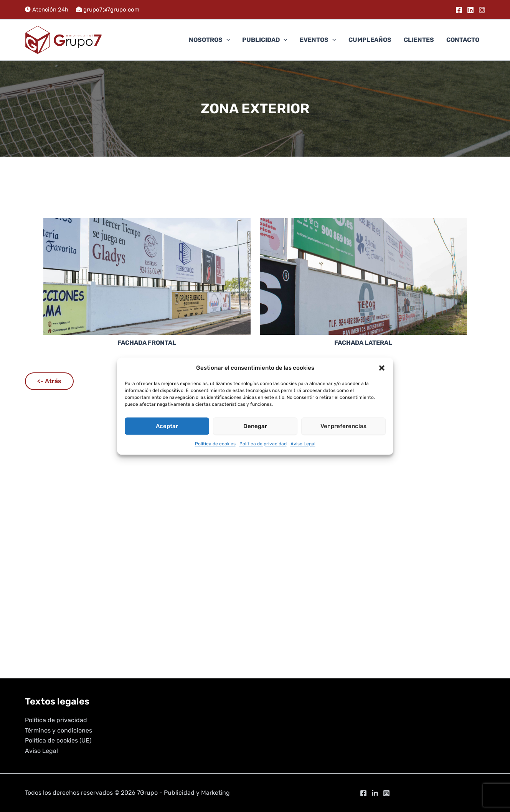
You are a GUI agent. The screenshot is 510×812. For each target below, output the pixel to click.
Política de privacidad (263, 444)
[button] (382, 368)
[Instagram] (482, 10)
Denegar (255, 426)
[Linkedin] (470, 10)
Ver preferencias (343, 426)
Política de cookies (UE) (58, 740)
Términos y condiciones (59, 730)
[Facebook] (459, 10)
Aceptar (167, 426)
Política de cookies (215, 444)
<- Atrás (49, 381)
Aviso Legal (303, 444)
